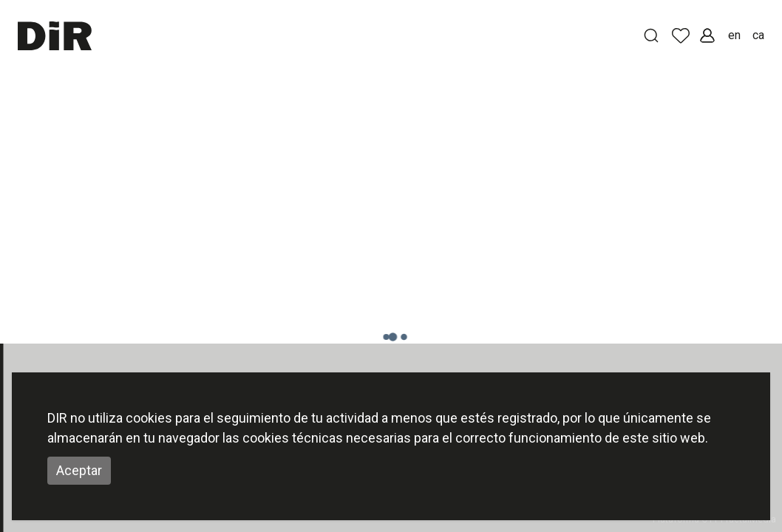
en (734, 35)
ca (758, 35)
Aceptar (79, 470)
